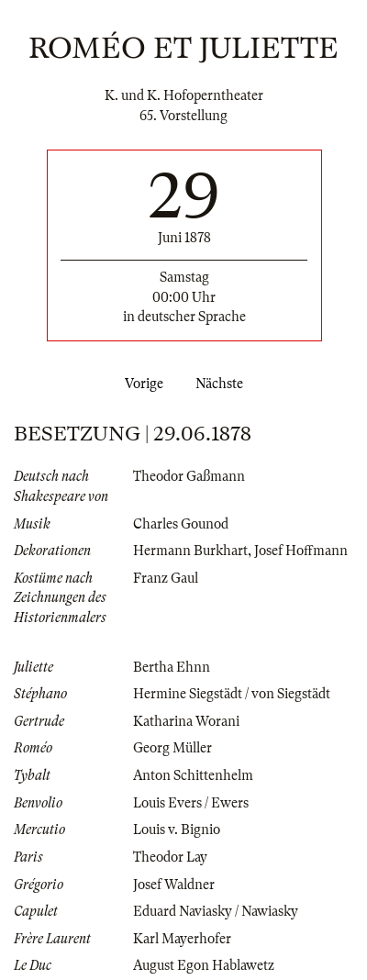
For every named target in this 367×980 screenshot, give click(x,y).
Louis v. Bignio (177, 830)
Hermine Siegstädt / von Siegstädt (232, 694)
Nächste (223, 384)
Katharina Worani (186, 721)
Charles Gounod (181, 524)
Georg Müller (172, 748)
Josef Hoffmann (301, 551)
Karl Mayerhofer (182, 939)
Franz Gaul (166, 578)
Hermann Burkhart (190, 551)
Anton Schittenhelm (193, 775)
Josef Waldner (174, 885)
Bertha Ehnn (172, 667)
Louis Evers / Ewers (191, 803)
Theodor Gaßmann (189, 476)
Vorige (140, 384)
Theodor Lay (170, 857)
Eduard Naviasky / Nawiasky (216, 911)
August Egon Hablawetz (204, 965)
